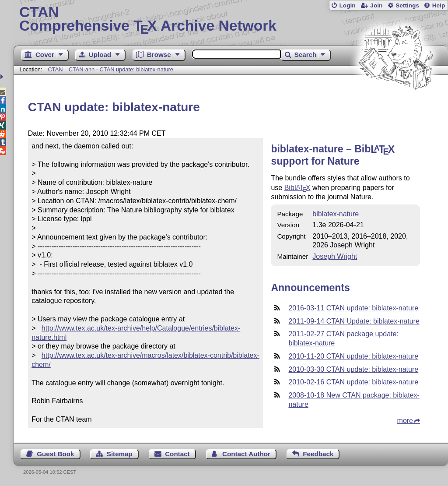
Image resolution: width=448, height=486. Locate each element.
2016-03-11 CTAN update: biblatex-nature (353, 308)
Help (439, 5)
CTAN (56, 69)
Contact (177, 454)
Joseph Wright (335, 256)
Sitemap (120, 454)
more (405, 421)
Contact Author (246, 454)
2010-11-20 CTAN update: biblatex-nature (353, 356)
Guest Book (55, 454)
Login (347, 5)
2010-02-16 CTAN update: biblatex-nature (353, 382)
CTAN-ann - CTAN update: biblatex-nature (121, 69)
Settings (407, 5)
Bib (297, 188)
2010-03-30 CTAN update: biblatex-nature (353, 369)
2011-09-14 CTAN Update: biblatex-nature (354, 321)
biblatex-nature (336, 214)
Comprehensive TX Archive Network (231, 20)
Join (376, 5)
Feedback (318, 454)
